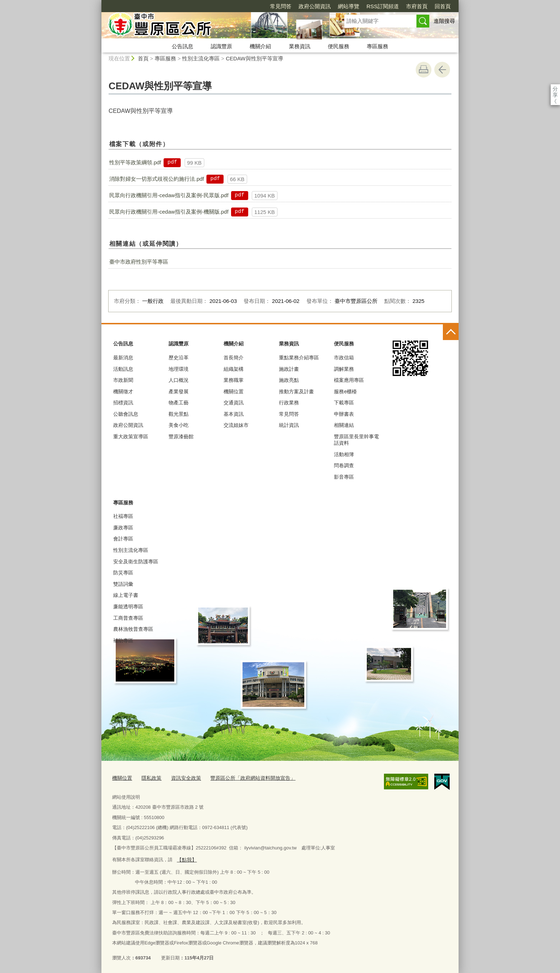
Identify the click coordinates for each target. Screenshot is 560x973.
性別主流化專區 (201, 58)
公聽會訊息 (126, 414)
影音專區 (344, 477)
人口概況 (179, 380)
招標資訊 (123, 403)
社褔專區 (123, 516)
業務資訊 (300, 46)
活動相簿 (344, 454)
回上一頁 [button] (442, 70)
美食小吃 (179, 425)
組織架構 (234, 369)
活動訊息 (123, 369)
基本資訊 (234, 414)
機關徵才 (123, 391)
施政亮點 (289, 380)
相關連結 (344, 425)
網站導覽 (307, 6)
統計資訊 (289, 425)
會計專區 (123, 539)
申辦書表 (344, 414)
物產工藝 (179, 403)
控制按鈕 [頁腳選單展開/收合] (451, 332)
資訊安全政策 (182, 777)
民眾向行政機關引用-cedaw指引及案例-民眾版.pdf (169, 195)
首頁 (143, 58)
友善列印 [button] (424, 70)
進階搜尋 (444, 21)
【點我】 (186, 858)
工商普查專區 (128, 618)
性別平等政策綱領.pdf (135, 162)
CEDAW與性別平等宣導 (254, 58)
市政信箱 (344, 358)
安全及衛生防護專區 (136, 562)
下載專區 (344, 403)
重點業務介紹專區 (299, 358)
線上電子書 (126, 595)
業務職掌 (234, 380)
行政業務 (289, 403)
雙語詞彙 (123, 584)
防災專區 (123, 573)
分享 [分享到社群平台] (555, 89)
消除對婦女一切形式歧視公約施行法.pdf (157, 179)
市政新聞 (123, 380)
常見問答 (240, 6)
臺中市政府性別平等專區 (139, 262)
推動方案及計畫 (296, 391)
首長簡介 (234, 358)
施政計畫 (289, 369)
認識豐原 (221, 46)
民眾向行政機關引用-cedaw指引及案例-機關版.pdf (169, 212)
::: (98, 3)
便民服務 (339, 46)
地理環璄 (179, 369)
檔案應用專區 (349, 380)
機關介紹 (260, 46)
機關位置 (234, 391)
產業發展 (179, 391)
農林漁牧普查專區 (133, 629)
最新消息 (123, 358)
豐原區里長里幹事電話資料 (356, 440)
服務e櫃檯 (345, 391)
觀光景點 (179, 414)
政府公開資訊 (274, 6)
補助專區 (123, 640)
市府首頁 (376, 6)
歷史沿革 (179, 358)
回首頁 (402, 6)
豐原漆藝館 (181, 436)
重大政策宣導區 (131, 436)
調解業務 (344, 369)
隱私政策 (149, 777)
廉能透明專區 (128, 607)
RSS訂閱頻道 (342, 6)
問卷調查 (344, 465)
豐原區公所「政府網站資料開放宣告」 (245, 777)
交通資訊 (234, 403)
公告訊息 (182, 46)
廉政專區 (123, 528)
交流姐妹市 (236, 425)
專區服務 (377, 46)
